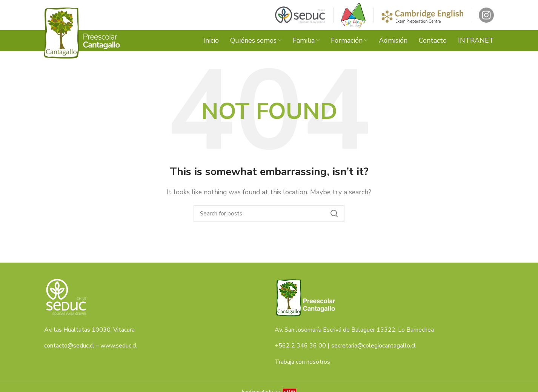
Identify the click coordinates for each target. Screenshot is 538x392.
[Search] (269, 214)
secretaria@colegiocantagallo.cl (374, 346)
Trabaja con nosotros (302, 362)
